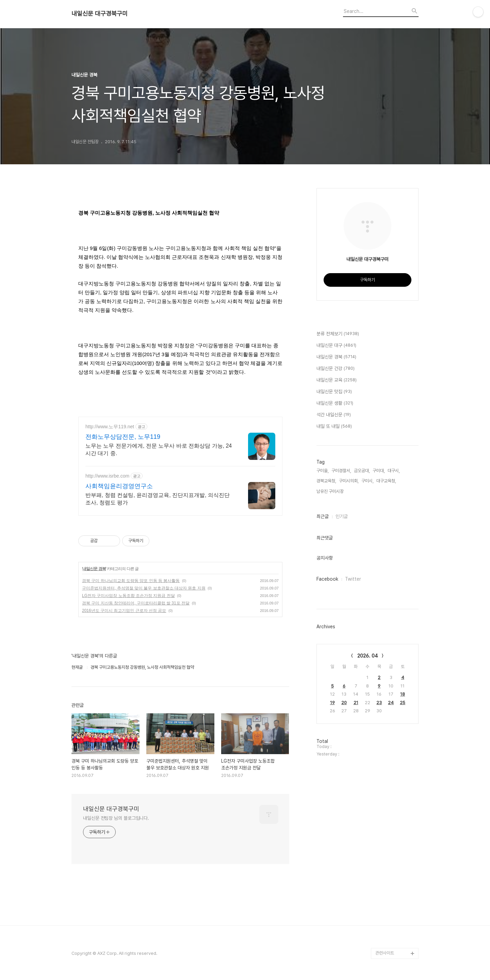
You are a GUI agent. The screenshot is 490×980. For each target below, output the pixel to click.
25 (403, 703)
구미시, (367, 481)
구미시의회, (349, 481)
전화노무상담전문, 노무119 (123, 437)
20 (344, 703)
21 (356, 703)
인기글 (342, 516)
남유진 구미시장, (331, 491)
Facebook (327, 579)
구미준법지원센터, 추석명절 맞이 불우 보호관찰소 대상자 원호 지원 (144, 588)
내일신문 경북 (94, 569)
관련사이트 (385, 953)
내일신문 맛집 (334, 392)
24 (391, 703)
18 (403, 694)
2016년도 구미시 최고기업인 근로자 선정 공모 (124, 611)
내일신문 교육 (337, 380)
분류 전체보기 (338, 334)
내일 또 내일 (334, 427)
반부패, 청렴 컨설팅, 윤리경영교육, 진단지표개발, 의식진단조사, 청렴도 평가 (158, 499)
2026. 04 (368, 656)
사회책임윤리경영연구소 (119, 486)
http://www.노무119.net (110, 427)
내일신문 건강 (336, 369)
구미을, (323, 471)
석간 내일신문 (334, 415)
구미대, (379, 471)
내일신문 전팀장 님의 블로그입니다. (116, 818)
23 (379, 703)
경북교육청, (326, 481)
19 (332, 703)
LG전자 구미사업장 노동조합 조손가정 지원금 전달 (128, 596)
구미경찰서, (341, 471)
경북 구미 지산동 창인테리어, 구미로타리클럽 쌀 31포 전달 (136, 603)
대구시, (394, 471)
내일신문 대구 (336, 346)
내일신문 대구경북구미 (100, 14)
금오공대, (362, 471)
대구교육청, (386, 481)
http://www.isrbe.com (107, 476)
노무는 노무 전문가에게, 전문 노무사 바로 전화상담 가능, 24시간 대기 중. (159, 450)
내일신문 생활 (335, 403)
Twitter (353, 579)
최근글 (323, 516)
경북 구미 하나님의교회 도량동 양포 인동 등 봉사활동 (131, 581)
